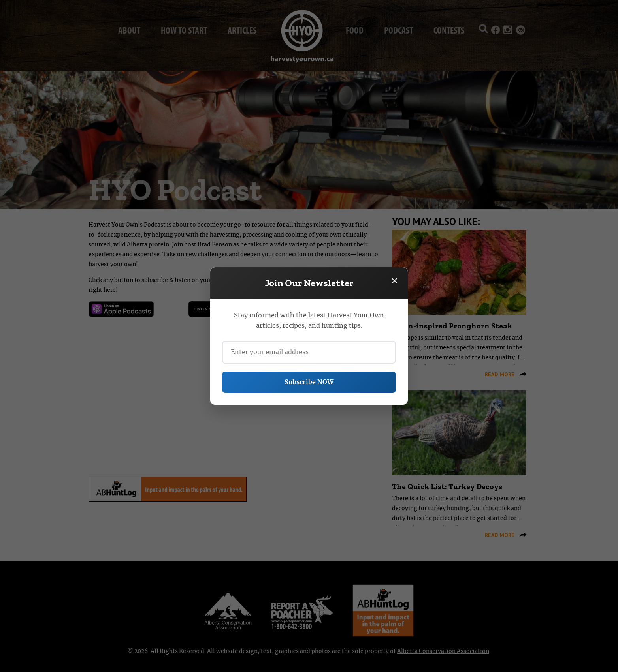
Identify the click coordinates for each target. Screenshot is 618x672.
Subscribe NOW (309, 382)
